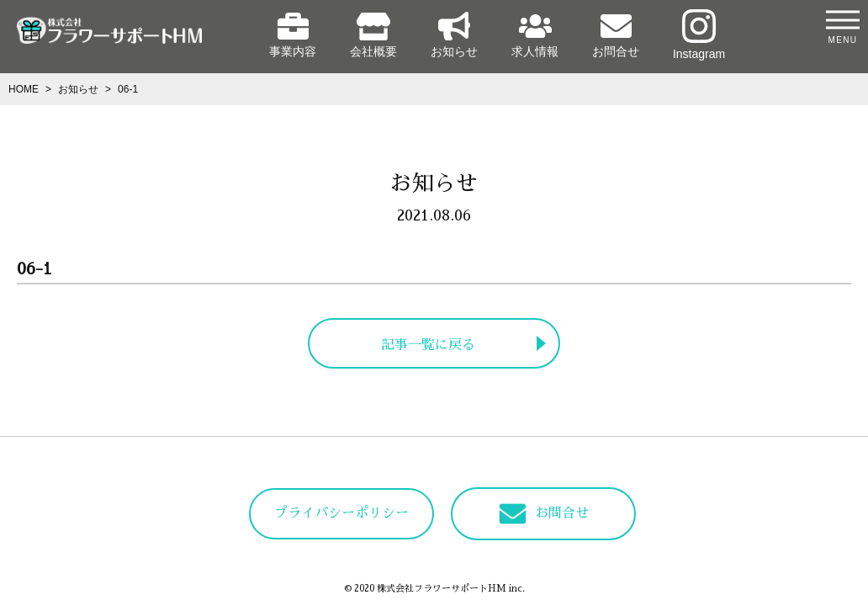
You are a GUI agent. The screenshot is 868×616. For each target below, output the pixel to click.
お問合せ (616, 35)
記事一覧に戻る (428, 345)
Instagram (699, 35)
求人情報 (535, 35)
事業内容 (293, 35)
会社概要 (373, 35)
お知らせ (454, 35)
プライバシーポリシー (341, 513)
